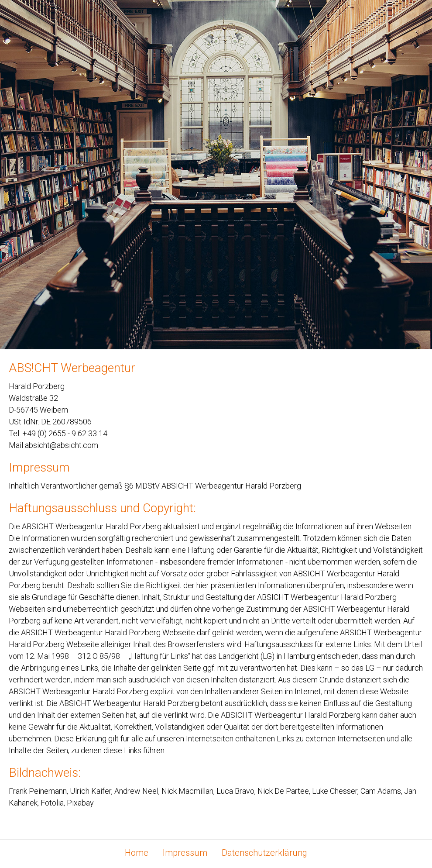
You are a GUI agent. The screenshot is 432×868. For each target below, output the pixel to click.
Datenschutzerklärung (264, 853)
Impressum (185, 853)
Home (137, 853)
